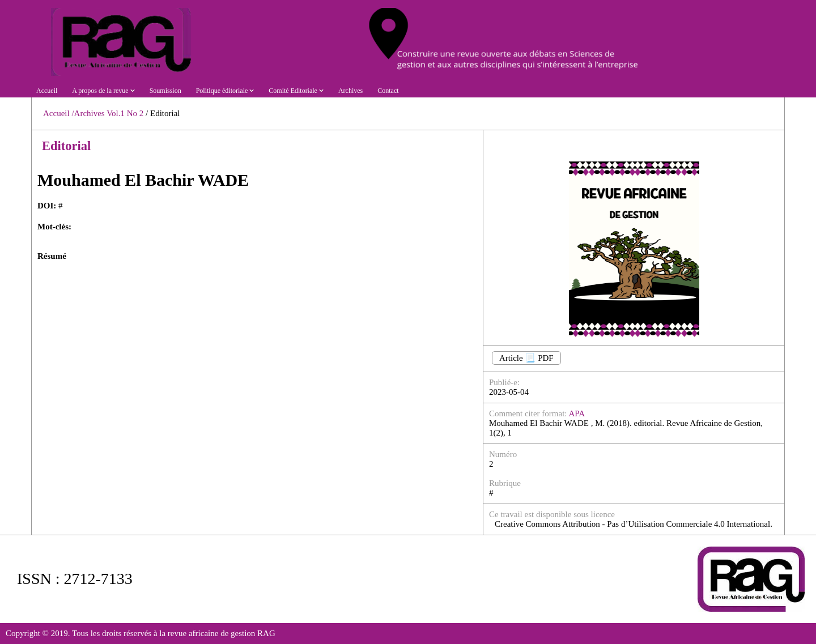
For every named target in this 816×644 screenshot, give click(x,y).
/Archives (88, 113)
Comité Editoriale (296, 91)
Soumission (165, 91)
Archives (350, 91)
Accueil (47, 91)
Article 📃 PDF (526, 358)
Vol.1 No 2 (126, 113)
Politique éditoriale (225, 91)
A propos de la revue (103, 91)
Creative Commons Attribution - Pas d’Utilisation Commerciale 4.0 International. (634, 524)
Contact (388, 91)
